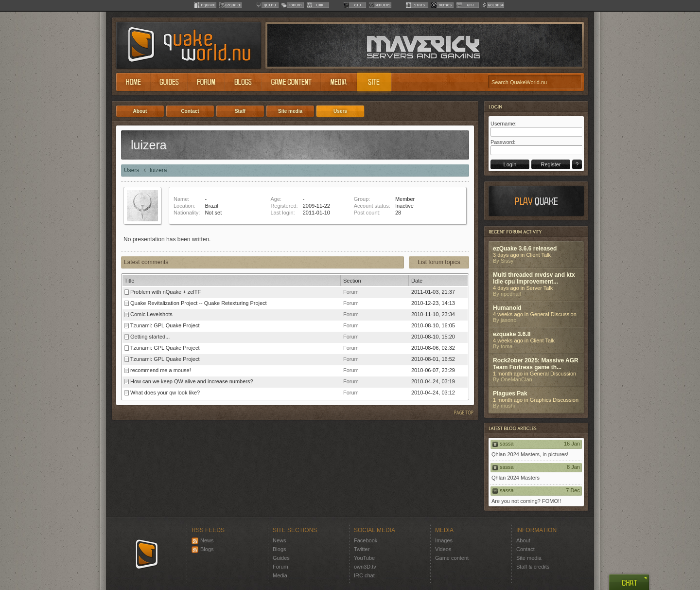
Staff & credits (533, 567)
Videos (443, 549)
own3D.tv (365, 567)
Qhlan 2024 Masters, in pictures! (530, 454)
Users (131, 170)
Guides (281, 558)
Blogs (203, 549)
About (523, 540)
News (203, 540)
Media (280, 575)
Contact (525, 549)
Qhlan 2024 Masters (516, 478)
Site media (529, 558)
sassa (507, 444)
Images (444, 540)
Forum (280, 567)
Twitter (362, 549)
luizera (158, 170)
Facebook (366, 540)
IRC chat (364, 575)
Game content (452, 558)
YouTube (364, 558)
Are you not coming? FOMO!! (526, 501)
